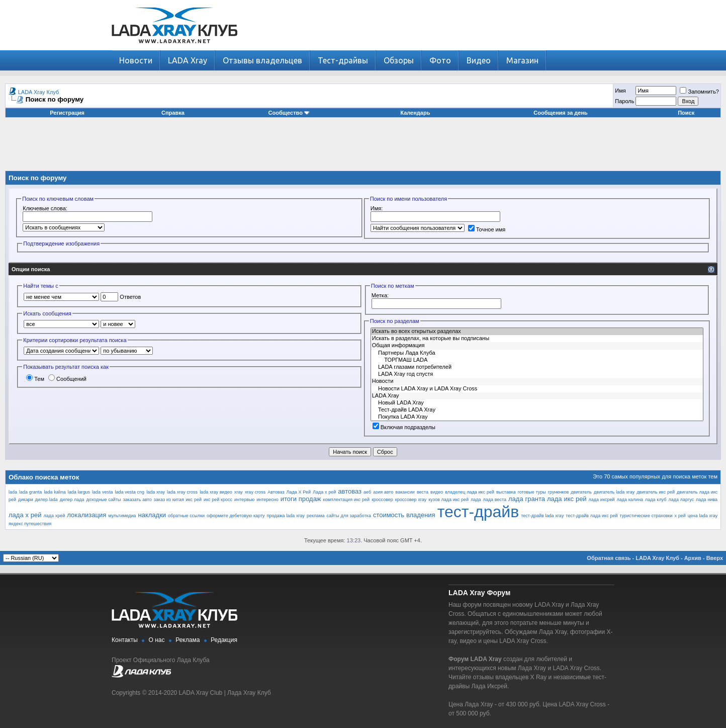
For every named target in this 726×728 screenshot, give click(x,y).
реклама (316, 516)
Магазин (522, 60)
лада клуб (656, 500)
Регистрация (67, 113)
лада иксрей (602, 500)
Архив (693, 558)
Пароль (624, 101)
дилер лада (72, 500)
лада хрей (55, 516)
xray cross (255, 492)
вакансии (405, 492)
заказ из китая (169, 500)
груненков (558, 492)
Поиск (686, 113)
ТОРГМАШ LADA (537, 360)
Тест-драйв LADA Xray (537, 410)
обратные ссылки (186, 516)
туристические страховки (646, 516)
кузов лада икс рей (448, 500)
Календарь (415, 113)
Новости (136, 60)
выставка (506, 492)
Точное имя (487, 229)
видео (437, 492)
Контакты (125, 640)
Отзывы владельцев (262, 60)
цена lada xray (703, 516)
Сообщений (67, 379)
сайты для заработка (349, 516)
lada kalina (55, 492)
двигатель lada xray (614, 492)
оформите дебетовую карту (236, 516)
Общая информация (537, 346)
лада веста (495, 500)
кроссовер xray (411, 500)
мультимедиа (122, 516)
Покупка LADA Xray (537, 417)
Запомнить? (699, 92)
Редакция (224, 640)
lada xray (156, 492)
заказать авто (137, 500)
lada (13, 492)
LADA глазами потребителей (537, 367)
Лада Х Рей (299, 492)
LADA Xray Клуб (39, 92)
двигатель (581, 492)
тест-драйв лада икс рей (592, 516)
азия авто (383, 492)
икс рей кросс (218, 500)
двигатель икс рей (656, 492)
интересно (267, 500)
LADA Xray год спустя (537, 374)
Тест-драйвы (343, 60)
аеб (367, 492)
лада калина (630, 500)
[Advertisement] (363, 148)
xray (239, 492)
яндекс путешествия (30, 524)
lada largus (79, 492)
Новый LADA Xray (537, 403)
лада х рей (25, 515)
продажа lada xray (286, 516)
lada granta (30, 492)
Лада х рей (324, 492)
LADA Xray (188, 60)
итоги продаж (301, 499)
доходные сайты (104, 500)
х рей (680, 516)
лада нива (707, 500)
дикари (25, 500)
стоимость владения (404, 515)
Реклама (188, 640)
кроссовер (382, 500)
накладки (152, 515)
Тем (35, 379)
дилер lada (46, 500)
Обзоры (399, 60)
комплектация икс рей (347, 500)
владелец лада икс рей (470, 492)
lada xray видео (216, 492)
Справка (173, 113)
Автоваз (276, 492)
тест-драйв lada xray (542, 516)
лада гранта (527, 499)
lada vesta (102, 492)
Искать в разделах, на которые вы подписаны (537, 339)
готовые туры (532, 492)
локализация (86, 515)
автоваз (350, 491)
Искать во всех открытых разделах (537, 332)
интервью (244, 500)
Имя (620, 91)
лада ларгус (681, 500)
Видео (479, 60)
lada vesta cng (129, 492)
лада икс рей (567, 499)
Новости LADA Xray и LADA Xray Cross (537, 389)
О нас (157, 640)
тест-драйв (478, 512)
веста (423, 492)
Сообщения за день (560, 113)
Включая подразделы (404, 427)
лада (476, 500)
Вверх (715, 558)
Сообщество (289, 113)
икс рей (194, 500)
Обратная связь (609, 558)
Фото (440, 60)
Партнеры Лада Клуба (537, 353)
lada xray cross (182, 492)
